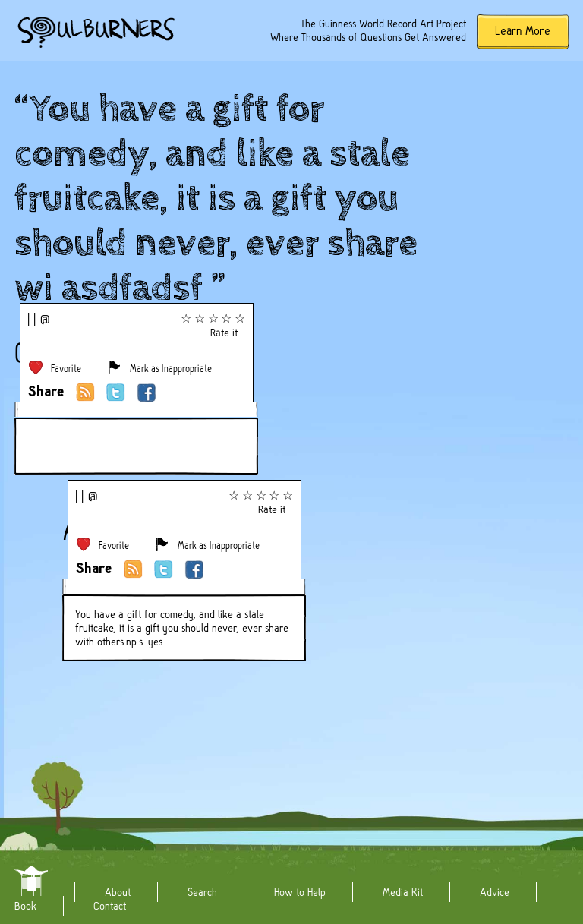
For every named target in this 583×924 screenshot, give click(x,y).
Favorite (66, 369)
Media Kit (403, 892)
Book (25, 906)
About (118, 892)
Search (202, 892)
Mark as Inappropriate (171, 369)
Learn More (523, 31)
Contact (110, 906)
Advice (495, 892)
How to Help (300, 892)
